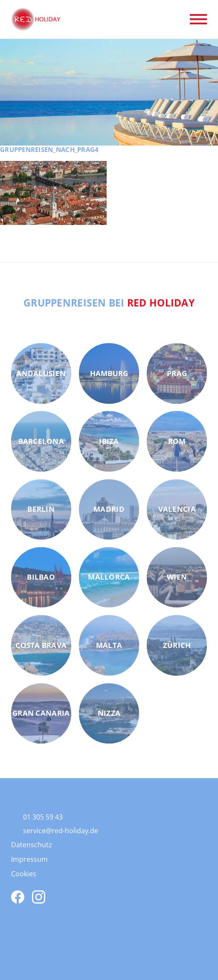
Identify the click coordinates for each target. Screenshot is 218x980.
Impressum (29, 859)
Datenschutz (32, 845)
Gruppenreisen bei (109, 303)
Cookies (24, 874)
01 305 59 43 (43, 817)
